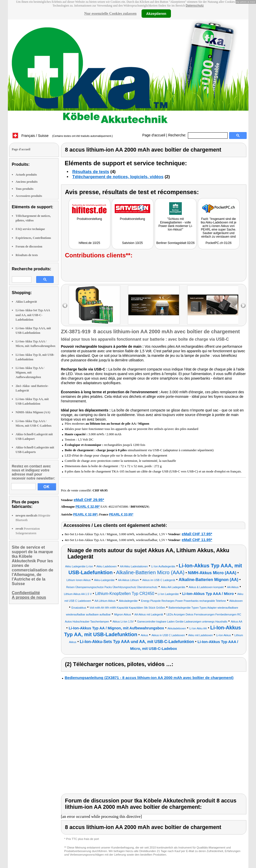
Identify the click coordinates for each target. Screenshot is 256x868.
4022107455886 (118, 507)
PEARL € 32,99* (88, 507)
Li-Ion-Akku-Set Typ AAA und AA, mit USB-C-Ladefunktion (33, 315)
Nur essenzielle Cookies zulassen (110, 13)
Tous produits (25, 189)
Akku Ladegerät (26, 302)
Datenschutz (195, 6)
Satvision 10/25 (132, 243)
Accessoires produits (29, 196)
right (243, 306)
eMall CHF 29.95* (89, 500)
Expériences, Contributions (33, 238)
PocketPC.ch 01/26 (219, 243)
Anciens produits (27, 182)
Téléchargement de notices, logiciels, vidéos (118, 177)
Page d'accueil (154, 135)
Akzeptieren (156, 13)
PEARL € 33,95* (121, 514)
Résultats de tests (27, 255)
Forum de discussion (29, 246)
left (65, 306)
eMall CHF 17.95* (197, 534)
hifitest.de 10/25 (90, 243)
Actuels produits (26, 175)
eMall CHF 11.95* (197, 540)
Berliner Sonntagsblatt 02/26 (175, 243)
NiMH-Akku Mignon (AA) (33, 412)
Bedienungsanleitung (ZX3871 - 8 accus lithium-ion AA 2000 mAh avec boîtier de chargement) (149, 678)
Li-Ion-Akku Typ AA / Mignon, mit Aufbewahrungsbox (30, 373)
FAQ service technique (30, 229)
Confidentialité (26, 593)
